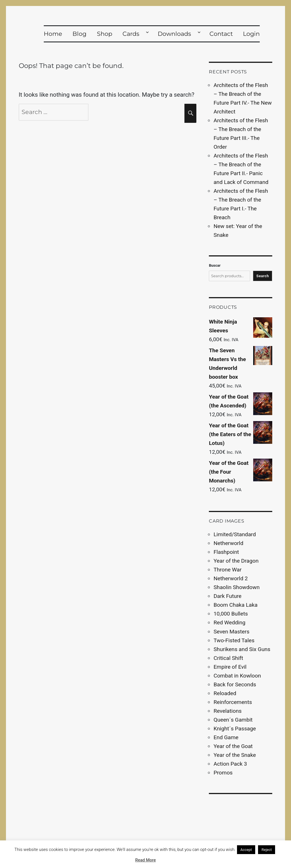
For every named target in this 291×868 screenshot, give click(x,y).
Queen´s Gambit (233, 720)
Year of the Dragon (236, 561)
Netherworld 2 (230, 578)
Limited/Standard (235, 534)
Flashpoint (226, 552)
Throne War (227, 570)
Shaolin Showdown (236, 587)
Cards (131, 34)
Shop (105, 34)
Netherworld (228, 543)
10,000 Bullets (231, 614)
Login (251, 34)
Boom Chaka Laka (235, 605)
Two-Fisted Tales (234, 640)
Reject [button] (267, 850)
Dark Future (227, 596)
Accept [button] (246, 850)
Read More (146, 860)
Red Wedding (229, 622)
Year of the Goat (233, 746)
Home (53, 34)
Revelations (227, 711)
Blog (79, 34)
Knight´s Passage (235, 729)
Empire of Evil (230, 667)
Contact (221, 34)
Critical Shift (228, 658)
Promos (223, 773)
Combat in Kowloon (237, 676)
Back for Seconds (235, 684)
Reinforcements (233, 702)
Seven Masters (231, 632)
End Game (226, 737)
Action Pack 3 (230, 764)
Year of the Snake (235, 755)
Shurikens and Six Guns (242, 649)
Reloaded (225, 693)
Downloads (174, 34)
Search (263, 276)
